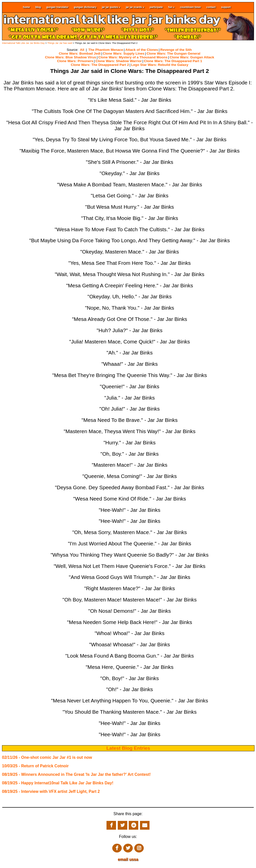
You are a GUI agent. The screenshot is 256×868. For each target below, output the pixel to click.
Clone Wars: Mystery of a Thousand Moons (133, 57)
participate (156, 7)
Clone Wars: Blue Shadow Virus (70, 57)
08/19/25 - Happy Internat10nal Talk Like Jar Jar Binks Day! (58, 783)
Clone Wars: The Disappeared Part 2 (100, 65)
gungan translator (57, 7)
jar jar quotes (111, 7)
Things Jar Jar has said (60, 43)
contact (211, 7)
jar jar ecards (135, 7)
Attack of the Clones (142, 50)
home (26, 7)
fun (171, 7)
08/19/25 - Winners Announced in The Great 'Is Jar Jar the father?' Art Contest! (76, 774)
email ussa (128, 859)
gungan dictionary (85, 7)
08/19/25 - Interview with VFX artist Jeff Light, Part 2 (51, 791)
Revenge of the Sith (176, 50)
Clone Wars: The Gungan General (173, 53)
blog (38, 7)
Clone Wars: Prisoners (75, 61)
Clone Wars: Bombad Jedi (80, 53)
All (82, 50)
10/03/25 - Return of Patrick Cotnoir (35, 766)
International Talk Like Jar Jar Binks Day (23, 43)
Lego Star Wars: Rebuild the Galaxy (160, 65)
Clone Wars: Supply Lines (123, 53)
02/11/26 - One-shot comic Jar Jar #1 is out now (47, 757)
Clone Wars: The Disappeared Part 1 (173, 61)
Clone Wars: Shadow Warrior (119, 61)
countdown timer (190, 7)
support (226, 7)
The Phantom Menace (106, 50)
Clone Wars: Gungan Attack (192, 57)
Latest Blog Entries (128, 748)
